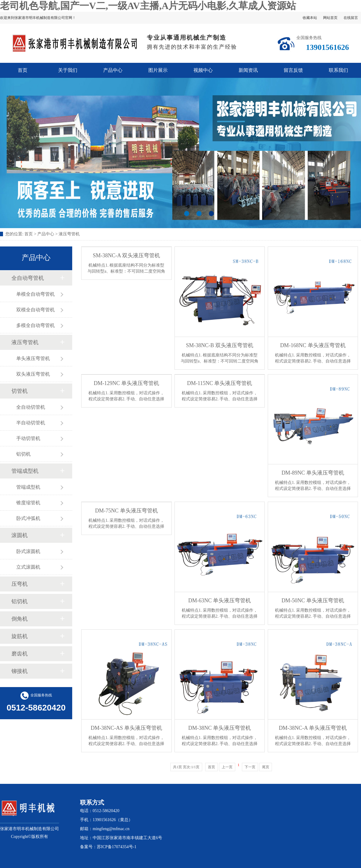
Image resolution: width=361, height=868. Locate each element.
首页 (23, 70)
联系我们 (338, 70)
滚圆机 (20, 535)
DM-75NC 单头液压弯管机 (127, 511)
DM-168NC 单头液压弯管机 (313, 345)
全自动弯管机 (28, 278)
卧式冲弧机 (28, 518)
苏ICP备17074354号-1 (117, 847)
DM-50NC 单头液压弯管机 (313, 601)
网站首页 (330, 18)
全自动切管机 (31, 407)
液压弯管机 (69, 234)
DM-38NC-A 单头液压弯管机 (313, 728)
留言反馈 (293, 70)
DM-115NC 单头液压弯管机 (220, 383)
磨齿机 (20, 654)
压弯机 (20, 584)
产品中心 (113, 70)
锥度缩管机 (28, 503)
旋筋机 (20, 636)
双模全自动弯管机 (35, 310)
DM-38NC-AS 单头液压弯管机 (127, 728)
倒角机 (20, 619)
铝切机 (23, 454)
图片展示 (158, 70)
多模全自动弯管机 (35, 325)
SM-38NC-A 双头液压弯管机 (127, 255)
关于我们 (68, 70)
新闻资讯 (248, 70)
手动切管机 (28, 438)
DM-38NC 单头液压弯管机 (220, 728)
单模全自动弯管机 (35, 294)
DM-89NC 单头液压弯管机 (313, 473)
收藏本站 (310, 18)
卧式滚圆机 (28, 551)
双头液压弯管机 (33, 374)
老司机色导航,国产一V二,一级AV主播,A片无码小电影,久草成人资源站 (148, 6)
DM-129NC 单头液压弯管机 (127, 383)
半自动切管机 (31, 423)
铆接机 (20, 671)
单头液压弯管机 (33, 358)
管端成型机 (25, 471)
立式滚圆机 (28, 567)
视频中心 (203, 70)
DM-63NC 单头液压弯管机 (220, 601)
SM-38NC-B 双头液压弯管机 (220, 345)
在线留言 (351, 18)
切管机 (20, 391)
